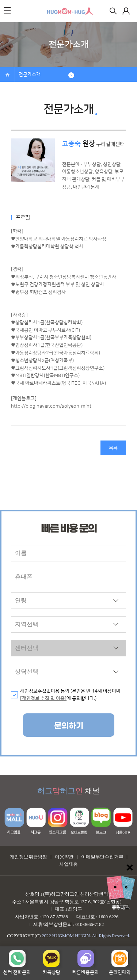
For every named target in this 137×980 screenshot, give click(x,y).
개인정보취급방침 (28, 857)
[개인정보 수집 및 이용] (43, 698)
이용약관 (64, 857)
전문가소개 (30, 75)
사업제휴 (68, 864)
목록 (113, 448)
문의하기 (69, 726)
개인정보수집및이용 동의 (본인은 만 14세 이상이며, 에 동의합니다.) (71, 695)
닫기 (130, 867)
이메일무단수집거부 (102, 857)
